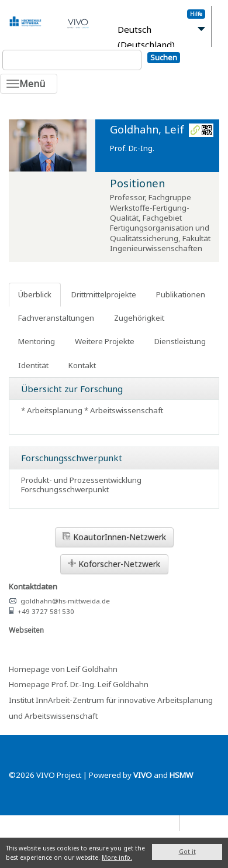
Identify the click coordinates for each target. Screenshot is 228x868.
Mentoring (37, 341)
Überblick (35, 294)
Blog (194, 823)
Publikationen (181, 294)
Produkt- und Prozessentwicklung (81, 480)
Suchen (164, 57)
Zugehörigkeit (139, 318)
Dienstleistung (180, 341)
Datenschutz (154, 823)
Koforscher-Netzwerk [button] (114, 564)
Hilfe (196, 14)
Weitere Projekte (105, 341)
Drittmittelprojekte (104, 294)
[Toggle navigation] (29, 84)
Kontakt (82, 365)
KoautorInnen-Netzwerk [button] (114, 537)
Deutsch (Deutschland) (146, 37)
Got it (187, 852)
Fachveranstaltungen (56, 318)
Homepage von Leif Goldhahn (63, 669)
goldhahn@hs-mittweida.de (65, 601)
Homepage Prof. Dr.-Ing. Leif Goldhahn (79, 684)
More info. (117, 857)
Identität (33, 365)
